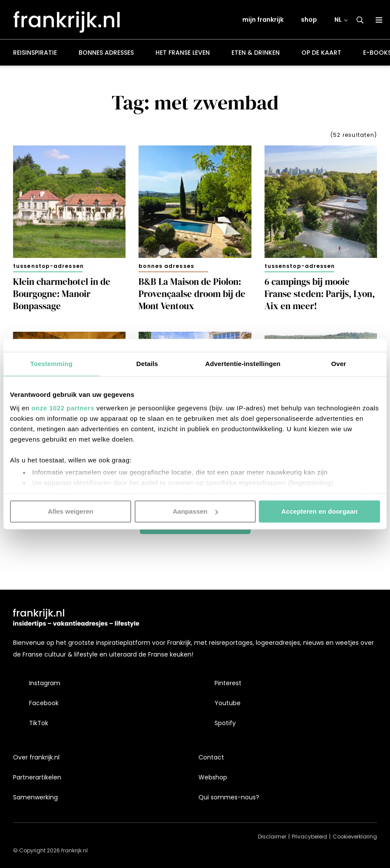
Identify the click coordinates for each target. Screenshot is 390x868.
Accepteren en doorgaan (320, 511)
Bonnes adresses (106, 54)
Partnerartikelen (37, 777)
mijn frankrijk (263, 20)
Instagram (45, 683)
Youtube (228, 703)
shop (309, 20)
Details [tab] (147, 364)
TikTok (39, 723)
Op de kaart (321, 54)
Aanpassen (195, 511)
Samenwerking (35, 797)
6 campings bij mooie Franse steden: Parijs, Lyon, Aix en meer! (320, 295)
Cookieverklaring (355, 837)
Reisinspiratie (35, 54)
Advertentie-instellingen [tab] (243, 364)
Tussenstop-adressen (48, 267)
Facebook (44, 703)
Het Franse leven (183, 54)
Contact (211, 757)
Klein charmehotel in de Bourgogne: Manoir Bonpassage (62, 295)
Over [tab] (339, 364)
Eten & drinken (256, 54)
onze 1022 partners (63, 408)
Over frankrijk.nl (36, 757)
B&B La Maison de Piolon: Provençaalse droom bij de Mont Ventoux (192, 295)
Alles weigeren (71, 511)
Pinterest (228, 683)
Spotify (225, 723)
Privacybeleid (309, 837)
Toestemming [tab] (51, 364)
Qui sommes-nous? (229, 797)
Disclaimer (272, 837)
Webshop (213, 777)
